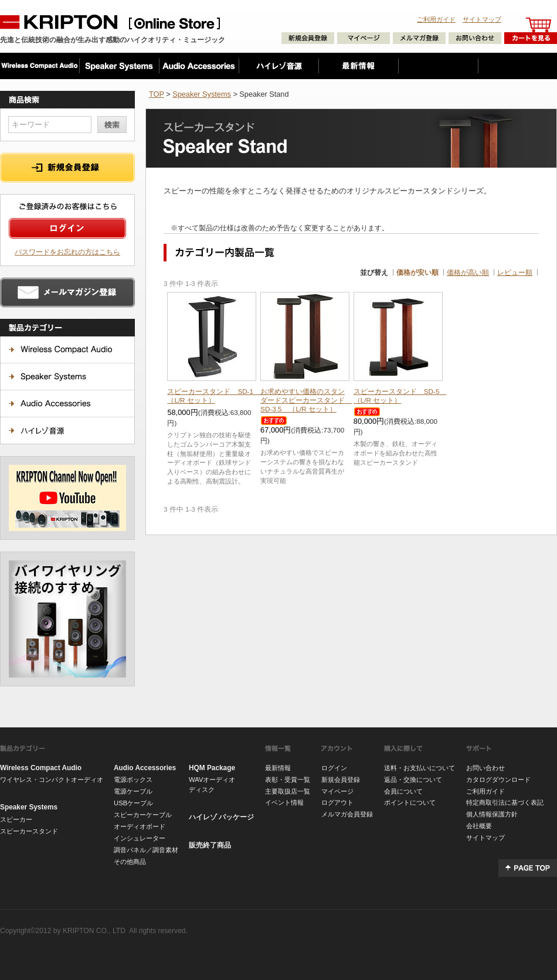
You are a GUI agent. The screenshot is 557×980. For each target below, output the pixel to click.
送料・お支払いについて (420, 768)
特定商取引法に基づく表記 (505, 802)
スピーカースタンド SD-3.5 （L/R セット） (306, 400)
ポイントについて (410, 802)
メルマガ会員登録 (347, 814)
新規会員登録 (341, 780)
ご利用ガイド (436, 19)
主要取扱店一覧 (288, 791)
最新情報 (278, 768)
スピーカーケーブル (143, 815)
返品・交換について (413, 780)
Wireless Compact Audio (41, 768)
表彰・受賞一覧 (288, 780)
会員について (403, 791)
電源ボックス (133, 780)
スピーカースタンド (29, 831)
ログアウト (337, 802)
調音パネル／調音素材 (146, 850)
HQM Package (212, 768)
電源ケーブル (133, 791)
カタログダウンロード (498, 780)
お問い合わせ (485, 768)
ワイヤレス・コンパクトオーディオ (52, 780)
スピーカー (16, 819)
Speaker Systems (202, 94)
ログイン (334, 768)
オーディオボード (140, 826)
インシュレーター (140, 838)
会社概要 (479, 826)
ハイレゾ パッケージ (221, 817)
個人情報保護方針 (492, 814)
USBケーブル (133, 803)
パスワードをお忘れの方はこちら (67, 252)
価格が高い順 (468, 272)
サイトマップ (482, 19)
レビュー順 (515, 272)
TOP (157, 94)
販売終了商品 (210, 845)
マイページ (337, 791)
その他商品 (130, 862)
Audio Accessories (145, 768)
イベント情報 (284, 802)
